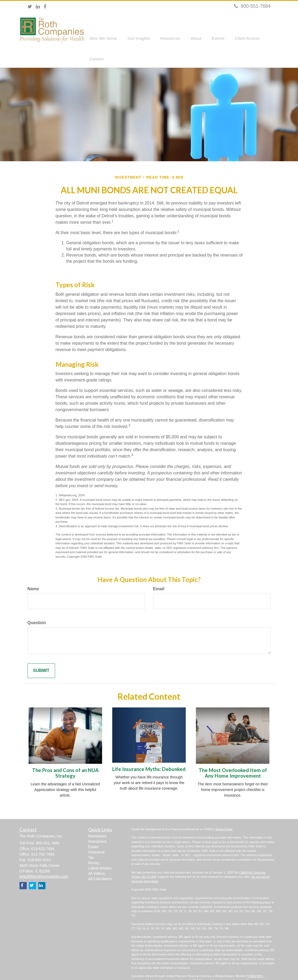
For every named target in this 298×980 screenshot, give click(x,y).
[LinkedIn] (38, 7)
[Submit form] (41, 654)
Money (94, 846)
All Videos (96, 857)
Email (159, 572)
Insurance (96, 836)
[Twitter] (30, 7)
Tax (91, 841)
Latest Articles (100, 852)
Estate (94, 830)
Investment (97, 825)
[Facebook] (45, 7)
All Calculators (100, 862)
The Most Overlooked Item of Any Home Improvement (233, 757)
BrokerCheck (224, 813)
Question (37, 606)
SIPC (260, 959)
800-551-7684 (252, 6)
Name (33, 572)
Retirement (97, 820)
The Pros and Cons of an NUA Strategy (65, 757)
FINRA (251, 959)
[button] (106, 31)
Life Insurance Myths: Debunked (149, 753)
